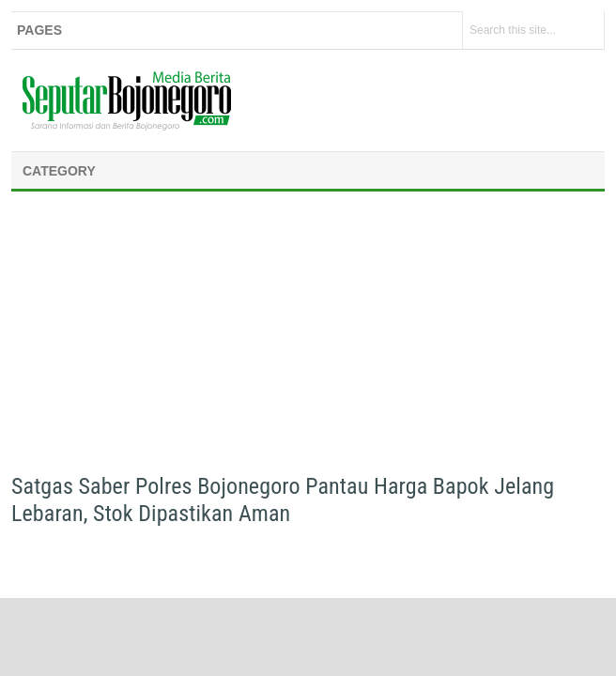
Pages (39, 30)
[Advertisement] (308, 338)
